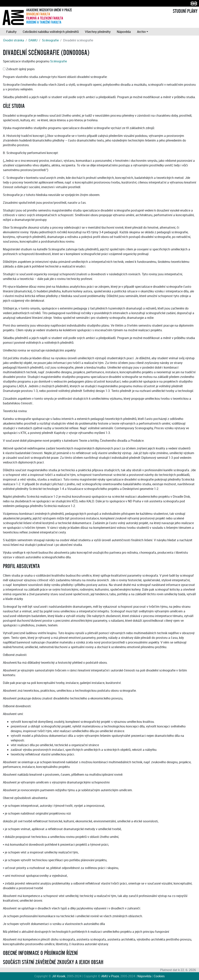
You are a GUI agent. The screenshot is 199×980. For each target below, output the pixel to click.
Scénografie (50, 40)
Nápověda (124, 32)
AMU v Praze (110, 976)
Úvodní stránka (14, 40)
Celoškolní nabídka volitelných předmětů (51, 32)
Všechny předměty (98, 32)
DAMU (33, 40)
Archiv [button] (141, 32)
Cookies (159, 976)
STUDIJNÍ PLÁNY (185, 11)
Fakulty (11, 32)
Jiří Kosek (59, 976)
